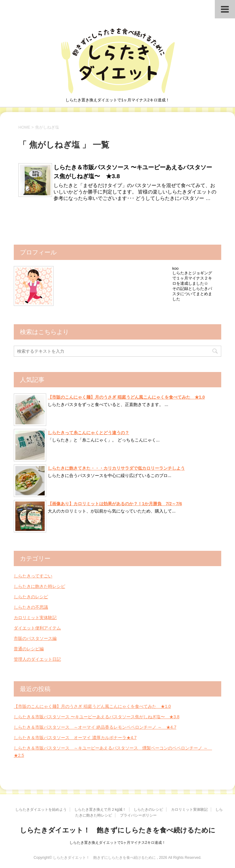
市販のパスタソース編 (35, 638)
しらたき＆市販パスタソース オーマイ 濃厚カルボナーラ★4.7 (75, 738)
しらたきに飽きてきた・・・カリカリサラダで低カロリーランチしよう (116, 468)
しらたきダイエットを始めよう (41, 810)
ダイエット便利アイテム (37, 628)
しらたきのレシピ (31, 597)
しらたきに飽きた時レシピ (39, 586)
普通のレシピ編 (29, 649)
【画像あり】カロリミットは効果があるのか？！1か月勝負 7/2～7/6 (115, 504)
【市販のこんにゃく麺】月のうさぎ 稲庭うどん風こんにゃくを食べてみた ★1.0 (126, 397)
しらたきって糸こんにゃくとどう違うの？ (88, 433)
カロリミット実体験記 (35, 618)
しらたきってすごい (33, 576)
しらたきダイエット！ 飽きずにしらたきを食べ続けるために (118, 830)
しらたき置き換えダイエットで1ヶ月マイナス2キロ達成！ (117, 843)
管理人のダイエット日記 (37, 659)
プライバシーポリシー (138, 815)
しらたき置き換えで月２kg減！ (100, 810)
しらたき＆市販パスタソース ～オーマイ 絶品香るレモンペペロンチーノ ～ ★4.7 (95, 727)
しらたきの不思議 (31, 607)
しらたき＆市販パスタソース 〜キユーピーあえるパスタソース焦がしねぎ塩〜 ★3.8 (97, 717)
